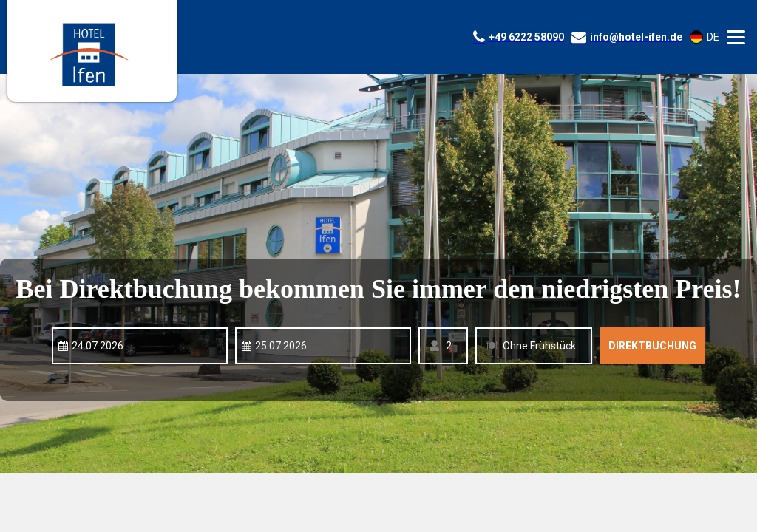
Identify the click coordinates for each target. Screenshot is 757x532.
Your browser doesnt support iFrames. (378, 266)
